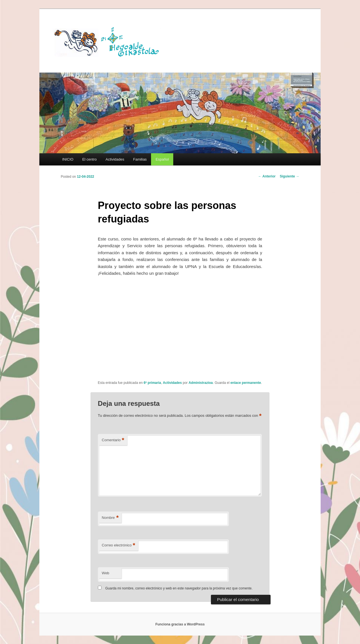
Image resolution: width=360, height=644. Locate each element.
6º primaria (152, 383)
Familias (140, 159)
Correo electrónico (119, 545)
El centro (89, 159)
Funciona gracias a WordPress (180, 624)
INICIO (68, 159)
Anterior (267, 176)
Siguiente (290, 176)
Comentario (113, 440)
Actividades (115, 159)
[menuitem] (162, 159)
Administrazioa (201, 383)
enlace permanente (246, 383)
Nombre (110, 518)
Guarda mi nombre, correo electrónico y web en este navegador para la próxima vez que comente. (179, 588)
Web (106, 573)
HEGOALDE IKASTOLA (109, 41)
